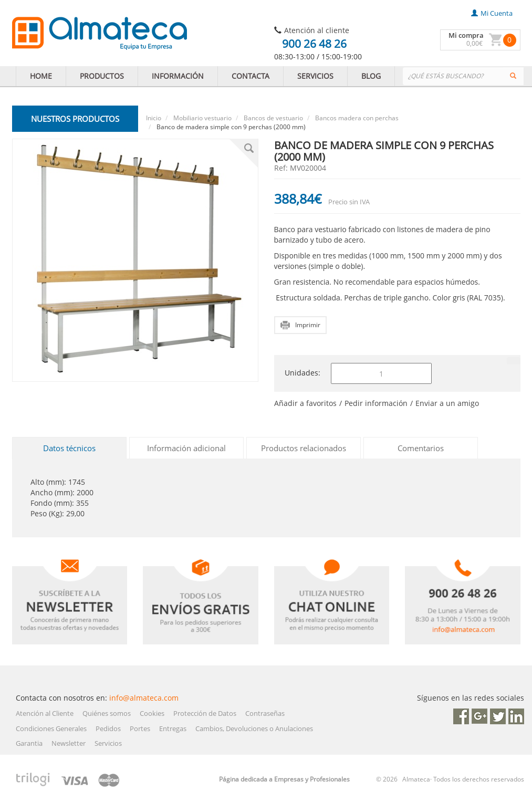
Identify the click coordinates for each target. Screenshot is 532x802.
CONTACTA (251, 76)
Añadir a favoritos (305, 403)
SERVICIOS (315, 76)
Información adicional (186, 448)
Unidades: (302, 373)
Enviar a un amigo (447, 403)
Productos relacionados (304, 448)
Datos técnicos (69, 448)
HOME (41, 76)
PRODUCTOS (102, 76)
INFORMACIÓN (178, 76)
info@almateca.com (144, 698)
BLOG (371, 76)
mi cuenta (492, 13)
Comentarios (421, 448)
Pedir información (376, 403)
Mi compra (466, 35)
